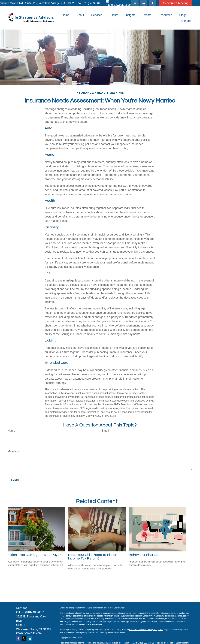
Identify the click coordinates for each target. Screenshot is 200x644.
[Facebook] (152, 3)
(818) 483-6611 (90, 3)
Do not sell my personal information (110, 632)
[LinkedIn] (144, 3)
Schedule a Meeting (176, 3)
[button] (66, 15)
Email (105, 431)
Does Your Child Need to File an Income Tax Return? (93, 557)
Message (13, 451)
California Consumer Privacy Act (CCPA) (146, 630)
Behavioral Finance (144, 555)
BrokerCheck (119, 608)
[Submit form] (16, 480)
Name (11, 431)
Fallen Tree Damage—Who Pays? (34, 555)
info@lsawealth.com (29, 633)
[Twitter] (135, 3)
